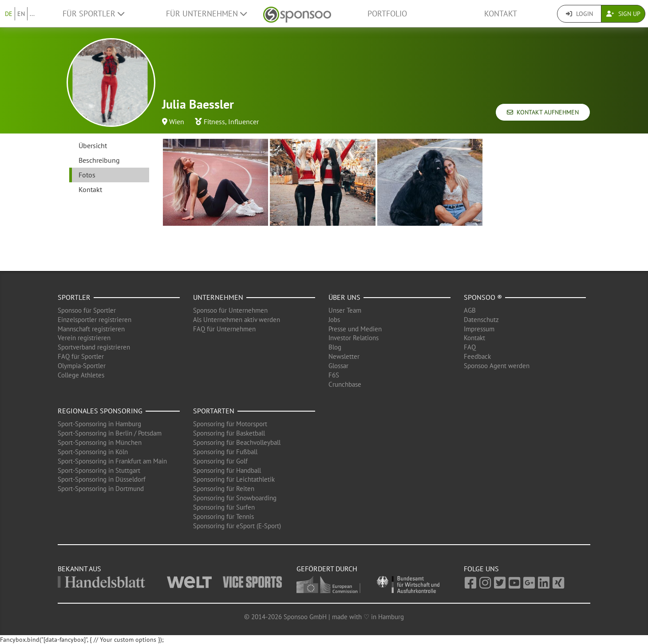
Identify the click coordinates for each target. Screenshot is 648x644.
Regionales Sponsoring (100, 411)
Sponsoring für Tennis (223, 516)
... (32, 14)
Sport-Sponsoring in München (100, 442)
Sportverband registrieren (94, 347)
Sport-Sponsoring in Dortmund (101, 489)
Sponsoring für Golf (220, 461)
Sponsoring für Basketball (229, 433)
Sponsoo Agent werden (497, 366)
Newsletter (344, 356)
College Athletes (81, 375)
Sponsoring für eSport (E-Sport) (237, 526)
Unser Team (345, 310)
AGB (470, 310)
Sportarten (214, 411)
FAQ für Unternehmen (224, 329)
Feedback (477, 356)
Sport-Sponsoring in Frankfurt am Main (112, 461)
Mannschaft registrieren (91, 329)
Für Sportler (93, 14)
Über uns (344, 297)
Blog (335, 347)
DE (9, 14)
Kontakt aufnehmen (543, 112)
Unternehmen (218, 297)
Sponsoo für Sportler (87, 310)
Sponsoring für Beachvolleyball (237, 442)
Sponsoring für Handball (227, 470)
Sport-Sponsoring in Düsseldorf (102, 479)
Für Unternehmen (206, 14)
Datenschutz (481, 320)
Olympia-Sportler (82, 366)
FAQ (470, 347)
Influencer (243, 122)
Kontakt (501, 14)
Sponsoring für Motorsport (230, 424)
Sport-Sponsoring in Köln (93, 452)
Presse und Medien (355, 329)
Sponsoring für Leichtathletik (234, 479)
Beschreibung (99, 160)
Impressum (479, 329)
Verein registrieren (84, 338)
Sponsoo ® (483, 297)
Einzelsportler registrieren (95, 320)
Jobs (334, 320)
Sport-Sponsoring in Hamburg (99, 424)
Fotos (87, 175)
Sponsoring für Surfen (224, 507)
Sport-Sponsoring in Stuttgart (99, 470)
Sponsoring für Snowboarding (235, 498)
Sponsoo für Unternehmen (230, 310)
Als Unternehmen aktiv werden (237, 320)
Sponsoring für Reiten (224, 489)
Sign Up (623, 14)
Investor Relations (354, 338)
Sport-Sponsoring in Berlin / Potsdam (110, 433)
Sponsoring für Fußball (225, 452)
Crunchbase (345, 384)
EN (21, 14)
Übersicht (93, 145)
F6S (334, 375)
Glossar (338, 366)
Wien (177, 122)
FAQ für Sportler (81, 356)
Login (579, 14)
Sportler (74, 297)
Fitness (214, 122)
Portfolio (387, 14)
